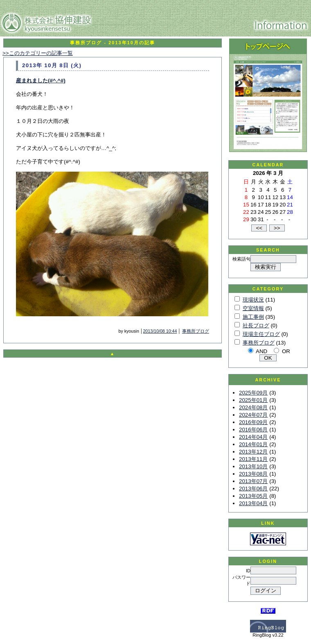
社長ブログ (256, 325)
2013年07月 (253, 481)
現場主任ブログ (261, 334)
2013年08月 (253, 474)
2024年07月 (253, 415)
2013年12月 (253, 452)
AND (261, 351)
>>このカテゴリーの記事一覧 (38, 53)
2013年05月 (253, 496)
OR (286, 351)
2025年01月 (253, 400)
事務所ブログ (196, 331)
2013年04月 (253, 503)
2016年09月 (253, 422)
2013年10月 (253, 466)
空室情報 (253, 308)
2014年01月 (253, 444)
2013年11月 (253, 459)
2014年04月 (253, 437)
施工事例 (253, 317)
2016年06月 (253, 430)
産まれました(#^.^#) (41, 80)
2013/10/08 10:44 (160, 331)
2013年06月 (253, 489)
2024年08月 (253, 407)
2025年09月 (253, 393)
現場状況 (253, 300)
